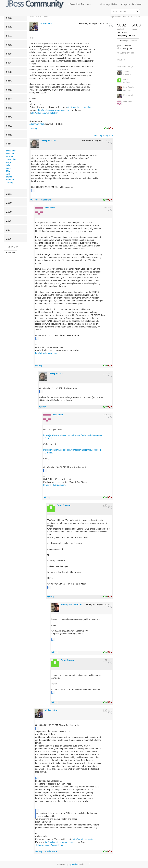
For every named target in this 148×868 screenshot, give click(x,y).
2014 (9, 126)
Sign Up (137, 4)
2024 (9, 36)
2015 (9, 117)
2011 (9, 194)
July (8, 165)
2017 (9, 99)
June (8, 168)
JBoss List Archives (48, 4)
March (9, 177)
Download (10, 253)
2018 (9, 90)
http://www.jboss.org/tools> (79, 107)
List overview (12, 247)
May (8, 171)
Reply (33, 128)
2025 (9, 27)
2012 (9, 144)
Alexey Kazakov (48, 140)
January (10, 183)
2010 (9, 203)
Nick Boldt (50, 208)
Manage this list (109, 4)
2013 (9, 135)
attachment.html (37, 124)
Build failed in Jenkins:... (40, 17)
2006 (9, 239)
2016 (9, 108)
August (10, 162)
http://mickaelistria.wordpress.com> (54, 110)
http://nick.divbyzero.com (46, 353)
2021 (9, 63)
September (11, 159)
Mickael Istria (46, 24)
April (8, 174)
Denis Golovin (64, 505)
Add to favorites (126, 53)
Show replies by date (103, 136)
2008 (9, 221)
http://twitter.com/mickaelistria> (44, 113)
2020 (9, 72)
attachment (47, 200)
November (11, 154)
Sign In (125, 4)
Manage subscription (128, 41)
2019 (9, 81)
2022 (9, 54)
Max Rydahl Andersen (72, 604)
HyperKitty (73, 864)
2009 (9, 212)
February (10, 180)
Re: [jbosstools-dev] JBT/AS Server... (125, 17)
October (10, 157)
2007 (9, 230)
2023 (9, 45)
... (33, 190)
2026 (9, 18)
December (11, 151)
